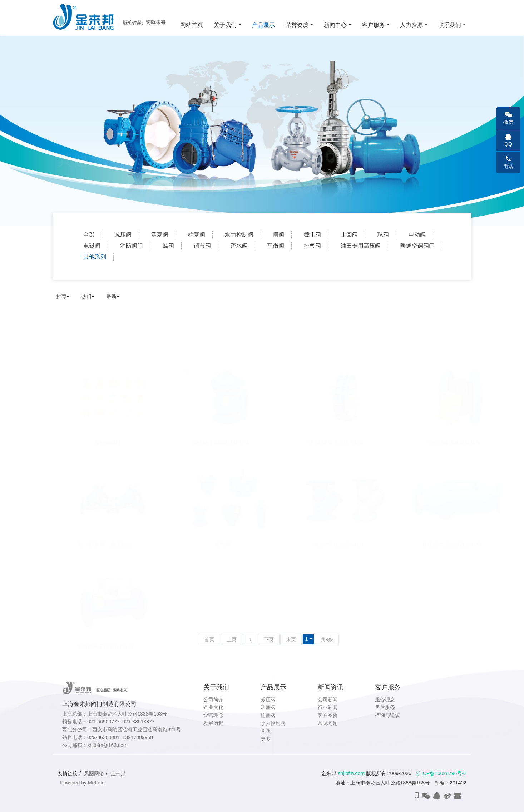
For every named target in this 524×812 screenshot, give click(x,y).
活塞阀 (160, 235)
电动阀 (417, 235)
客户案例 (328, 715)
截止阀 (312, 235)
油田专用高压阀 (361, 246)
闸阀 (278, 235)
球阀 (383, 235)
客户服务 (374, 25)
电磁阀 (92, 246)
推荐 (63, 296)
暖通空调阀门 (417, 246)
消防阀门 (132, 246)
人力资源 (411, 25)
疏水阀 (239, 246)
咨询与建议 (387, 715)
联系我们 (450, 25)
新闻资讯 (331, 687)
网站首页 (192, 25)
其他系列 (95, 257)
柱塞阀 (197, 235)
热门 (88, 296)
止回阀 (349, 235)
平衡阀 (276, 246)
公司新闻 (328, 699)
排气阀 (312, 246)
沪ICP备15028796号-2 (441, 773)
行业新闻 (328, 707)
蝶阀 (168, 246)
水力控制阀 (239, 235)
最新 (113, 296)
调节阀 (202, 246)
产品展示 (263, 25)
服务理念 (385, 699)
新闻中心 (335, 25)
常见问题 (328, 723)
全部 (89, 235)
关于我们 (225, 25)
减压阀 (123, 235)
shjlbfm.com (351, 773)
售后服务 (385, 707)
